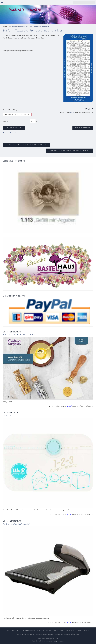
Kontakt (49, 630)
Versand (72, 113)
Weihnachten (46, 27)
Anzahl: (5, 121)
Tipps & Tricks (58, 630)
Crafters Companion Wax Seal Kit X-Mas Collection (20, 335)
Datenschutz (16, 630)
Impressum (40, 630)
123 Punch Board (9, 416)
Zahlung (87, 630)
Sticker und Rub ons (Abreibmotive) (29, 27)
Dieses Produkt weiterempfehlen (14, 133)
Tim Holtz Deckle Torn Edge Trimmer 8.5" (16, 524)
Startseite (14, 27)
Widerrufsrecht (70, 630)
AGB (8, 630)
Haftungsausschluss (28, 630)
